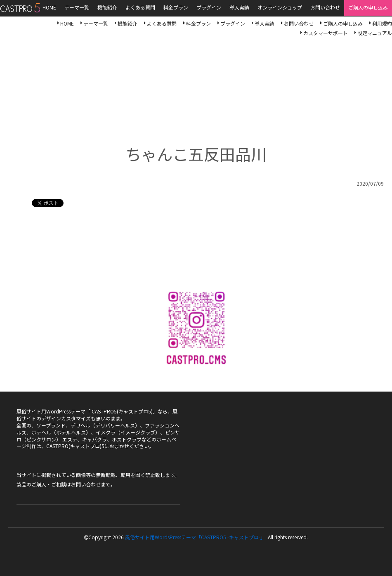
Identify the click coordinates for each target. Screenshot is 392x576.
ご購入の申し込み (343, 23)
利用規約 (382, 23)
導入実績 (264, 23)
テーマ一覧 (96, 23)
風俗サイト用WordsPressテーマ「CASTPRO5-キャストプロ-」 (20, 8)
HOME (67, 23)
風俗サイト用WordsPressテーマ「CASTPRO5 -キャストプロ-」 (195, 537)
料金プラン (198, 23)
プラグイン (233, 23)
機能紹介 (128, 23)
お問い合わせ (299, 23)
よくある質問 (162, 23)
